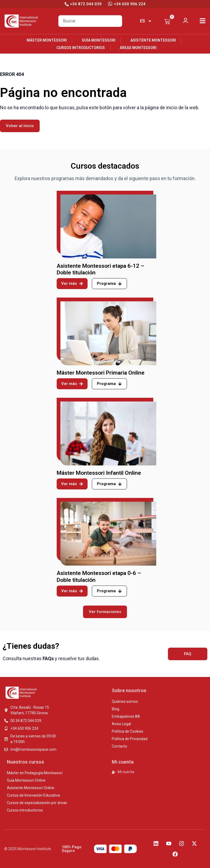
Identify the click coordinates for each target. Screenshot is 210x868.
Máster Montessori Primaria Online (101, 373)
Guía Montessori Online (26, 780)
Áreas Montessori (138, 48)
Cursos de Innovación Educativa (33, 795)
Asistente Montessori (153, 40)
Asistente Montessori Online (31, 788)
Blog (116, 709)
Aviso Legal (121, 724)
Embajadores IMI (126, 716)
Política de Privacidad (130, 739)
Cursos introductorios (81, 48)
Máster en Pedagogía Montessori (35, 773)
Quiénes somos (125, 701)
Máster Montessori (47, 40)
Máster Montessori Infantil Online (99, 473)
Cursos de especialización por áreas (37, 803)
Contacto (120, 746)
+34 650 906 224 (130, 4)
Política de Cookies (127, 731)
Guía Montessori (99, 40)
